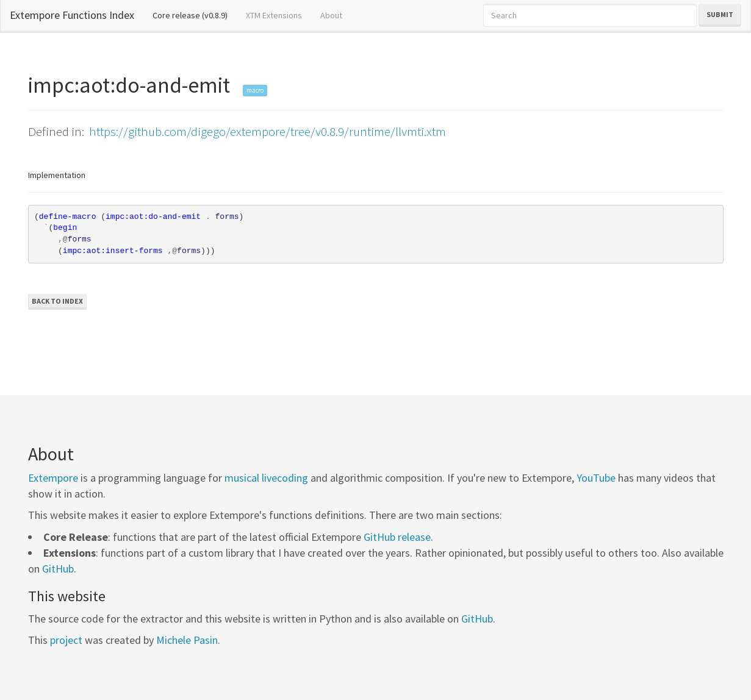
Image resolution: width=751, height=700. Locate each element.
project (66, 640)
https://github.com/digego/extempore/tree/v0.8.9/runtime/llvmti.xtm (268, 131)
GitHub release (397, 537)
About (331, 15)
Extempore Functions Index (72, 15)
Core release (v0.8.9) (195, 15)
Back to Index (57, 301)
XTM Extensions (274, 15)
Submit (720, 14)
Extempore (53, 478)
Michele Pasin (187, 640)
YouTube (596, 478)
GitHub (58, 569)
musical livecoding (266, 478)
